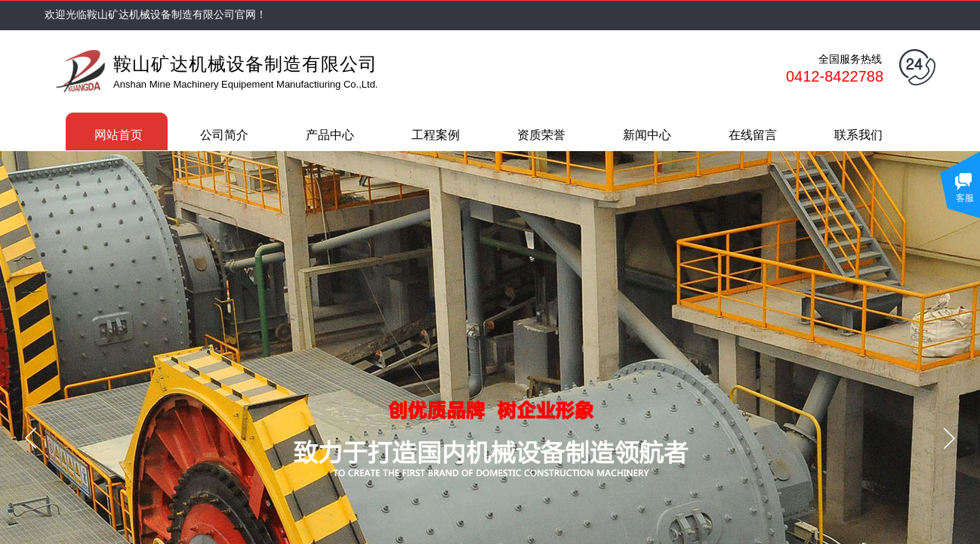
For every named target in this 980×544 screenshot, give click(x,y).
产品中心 (330, 135)
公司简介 (224, 135)
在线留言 (753, 135)
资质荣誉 (541, 135)
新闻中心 (647, 135)
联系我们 (858, 135)
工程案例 (436, 135)
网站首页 (119, 135)
